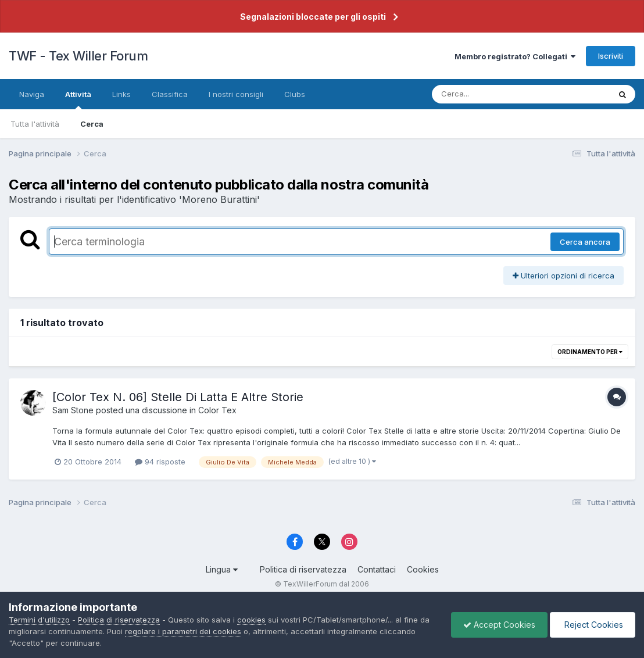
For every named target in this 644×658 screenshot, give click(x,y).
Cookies (423, 569)
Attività (78, 99)
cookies (251, 620)
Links (121, 94)
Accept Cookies (499, 625)
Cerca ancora (585, 242)
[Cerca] (494, 94)
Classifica (170, 94)
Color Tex (217, 410)
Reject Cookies (593, 625)
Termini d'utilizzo (39, 620)
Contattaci (377, 569)
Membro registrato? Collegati (515, 56)
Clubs (295, 94)
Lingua (222, 569)
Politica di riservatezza (303, 569)
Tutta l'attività (35, 124)
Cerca (92, 124)
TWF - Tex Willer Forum (78, 56)
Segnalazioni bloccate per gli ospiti (313, 17)
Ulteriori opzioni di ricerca (563, 276)
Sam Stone (73, 410)
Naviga (32, 94)
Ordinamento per (590, 352)
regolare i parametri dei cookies (183, 631)
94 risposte (160, 462)
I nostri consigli (236, 94)
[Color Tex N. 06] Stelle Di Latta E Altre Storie (178, 397)
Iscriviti (611, 56)
